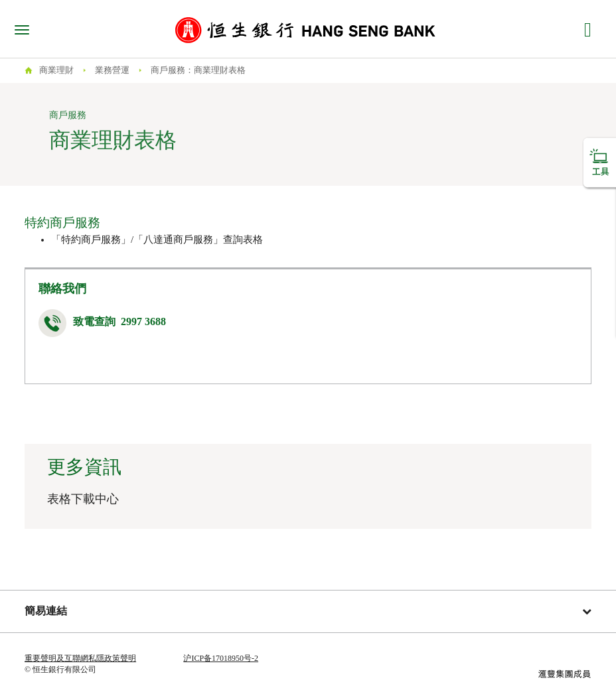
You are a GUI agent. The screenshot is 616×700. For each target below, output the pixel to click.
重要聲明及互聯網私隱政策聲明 (80, 658)
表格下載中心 (83, 499)
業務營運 (112, 70)
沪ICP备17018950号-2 (221, 658)
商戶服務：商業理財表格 (198, 70)
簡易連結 (308, 611)
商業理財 (56, 70)
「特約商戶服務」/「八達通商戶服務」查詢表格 (157, 240)
